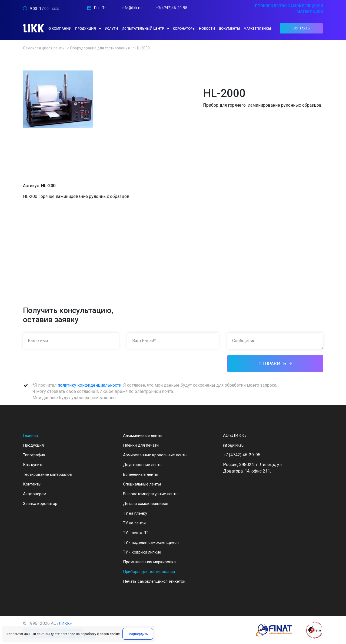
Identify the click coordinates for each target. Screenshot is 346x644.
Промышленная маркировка (152, 562)
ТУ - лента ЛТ (137, 533)
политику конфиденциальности (89, 385)
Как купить (34, 465)
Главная (31, 435)
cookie (115, 635)
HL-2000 (143, 48)
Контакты (33, 484)
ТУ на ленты (135, 523)
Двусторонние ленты (145, 465)
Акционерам (36, 494)
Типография (35, 455)
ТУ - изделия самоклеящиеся (152, 542)
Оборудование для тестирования (100, 48)
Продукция (34, 445)
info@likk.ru (132, 8)
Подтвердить (137, 635)
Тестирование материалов (50, 474)
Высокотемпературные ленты (154, 494)
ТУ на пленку (136, 513)
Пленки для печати (142, 445)
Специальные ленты (144, 484)
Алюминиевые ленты (145, 435)
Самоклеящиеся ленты (44, 48)
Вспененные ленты (143, 474)
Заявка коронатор (41, 503)
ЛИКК (65, 623)
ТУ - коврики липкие (144, 552)
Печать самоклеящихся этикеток (156, 581)
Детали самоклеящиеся (147, 503)
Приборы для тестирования (151, 571)
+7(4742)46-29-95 (172, 8)
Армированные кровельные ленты (159, 455)
